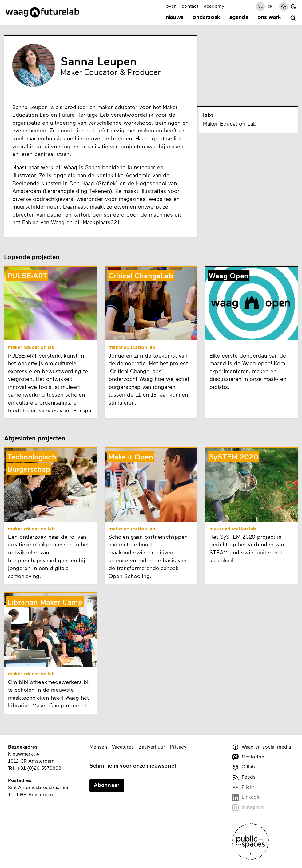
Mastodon (248, 757)
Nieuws (175, 18)
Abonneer (107, 785)
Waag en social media (262, 747)
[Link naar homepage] (43, 12)
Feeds (244, 777)
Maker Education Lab (230, 123)
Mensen (98, 747)
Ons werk (269, 18)
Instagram (248, 807)
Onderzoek (206, 18)
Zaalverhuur (152, 747)
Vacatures (123, 747)
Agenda (239, 18)
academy (214, 6)
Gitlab (244, 767)
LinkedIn (246, 797)
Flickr (243, 787)
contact (190, 6)
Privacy (178, 747)
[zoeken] (293, 18)
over (171, 6)
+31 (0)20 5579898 (39, 768)
